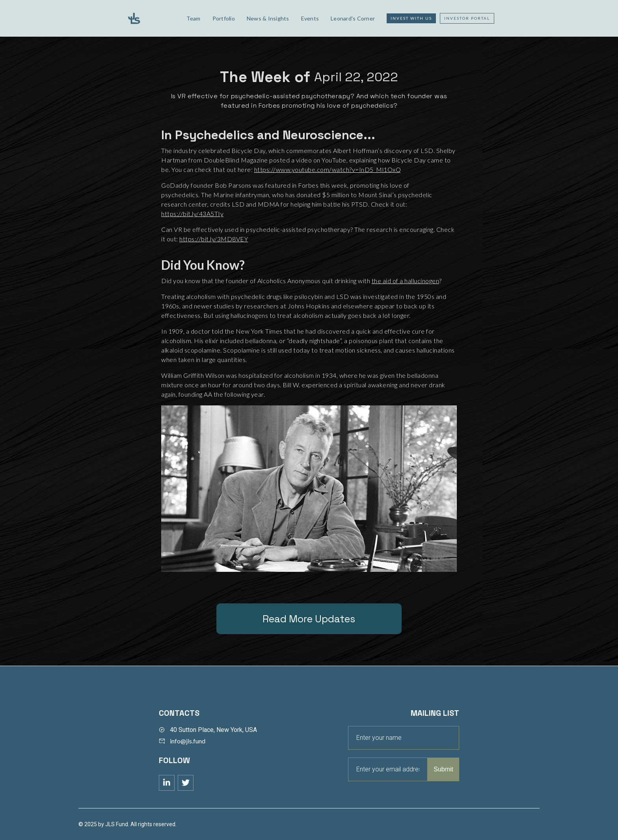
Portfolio (224, 18)
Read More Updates (309, 619)
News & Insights (268, 18)
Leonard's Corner (353, 18)
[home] (150, 18)
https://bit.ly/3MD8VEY (214, 239)
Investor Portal (467, 18)
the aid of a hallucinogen (406, 281)
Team (194, 18)
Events (310, 18)
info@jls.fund (188, 741)
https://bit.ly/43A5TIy (192, 214)
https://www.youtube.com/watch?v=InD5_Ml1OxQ (328, 169)
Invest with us (411, 18)
